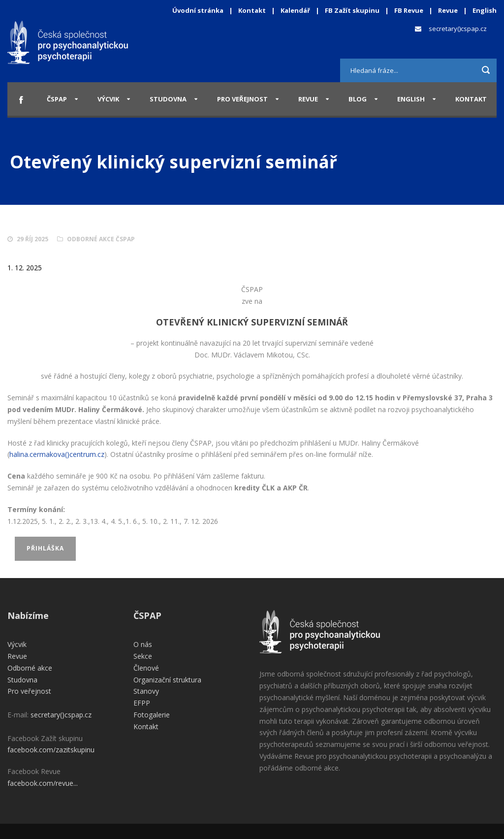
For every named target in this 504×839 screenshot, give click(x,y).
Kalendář (296, 10)
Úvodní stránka (198, 10)
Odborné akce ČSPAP (101, 239)
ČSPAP (57, 99)
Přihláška (45, 548)
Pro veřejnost (242, 99)
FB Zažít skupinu (352, 10)
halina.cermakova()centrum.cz (57, 454)
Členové (146, 668)
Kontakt (252, 10)
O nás (143, 644)
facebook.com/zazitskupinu (51, 750)
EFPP (142, 703)
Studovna (168, 99)
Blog (358, 99)
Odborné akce (30, 668)
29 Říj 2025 (32, 239)
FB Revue (409, 10)
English (485, 10)
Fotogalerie (152, 715)
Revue (448, 10)
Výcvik (108, 99)
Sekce (143, 656)
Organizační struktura (167, 680)
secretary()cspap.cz (458, 29)
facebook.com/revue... (43, 783)
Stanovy (146, 691)
